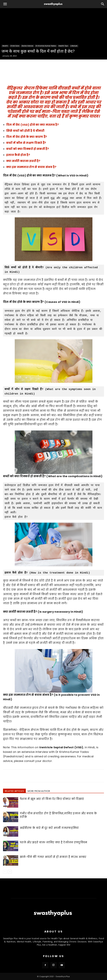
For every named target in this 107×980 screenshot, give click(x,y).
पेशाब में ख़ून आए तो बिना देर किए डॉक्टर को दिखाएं (52, 799)
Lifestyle (74, 46)
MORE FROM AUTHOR (39, 791)
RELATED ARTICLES (14, 791)
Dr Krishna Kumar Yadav (46, 46)
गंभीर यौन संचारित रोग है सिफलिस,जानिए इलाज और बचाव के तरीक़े (58, 815)
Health (5, 46)
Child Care (15, 46)
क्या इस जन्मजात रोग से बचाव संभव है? (31, 167)
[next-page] (10, 872)
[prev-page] (5, 872)
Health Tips (63, 46)
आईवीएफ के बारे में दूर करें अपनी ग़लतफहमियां (49, 828)
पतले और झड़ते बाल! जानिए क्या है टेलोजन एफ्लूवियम (53, 842)
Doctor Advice (27, 46)
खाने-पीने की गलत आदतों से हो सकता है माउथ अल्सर (53, 857)
